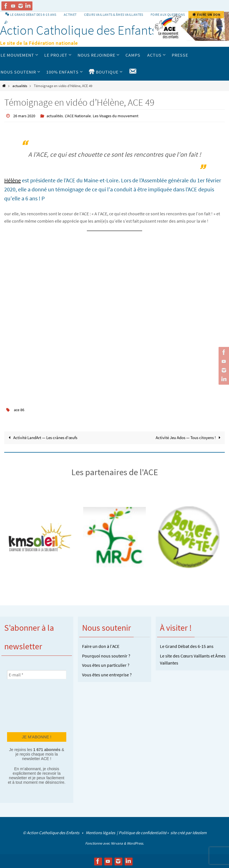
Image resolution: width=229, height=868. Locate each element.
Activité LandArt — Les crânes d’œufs (45, 437)
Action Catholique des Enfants (79, 30)
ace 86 (20, 409)
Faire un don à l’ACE (101, 646)
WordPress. (135, 843)
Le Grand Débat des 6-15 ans (187, 646)
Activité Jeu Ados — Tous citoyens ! (186, 437)
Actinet (70, 15)
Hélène (13, 180)
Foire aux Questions (168, 15)
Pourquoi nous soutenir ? (106, 656)
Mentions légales (101, 832)
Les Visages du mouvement (126, 116)
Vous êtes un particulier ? (106, 665)
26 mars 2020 (26, 116)
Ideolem (199, 832)
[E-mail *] (37, 674)
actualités (20, 86)
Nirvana (117, 843)
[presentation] (30, 705)
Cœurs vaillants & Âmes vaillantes (114, 15)
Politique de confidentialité (143, 832)
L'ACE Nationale (84, 116)
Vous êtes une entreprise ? (107, 674)
